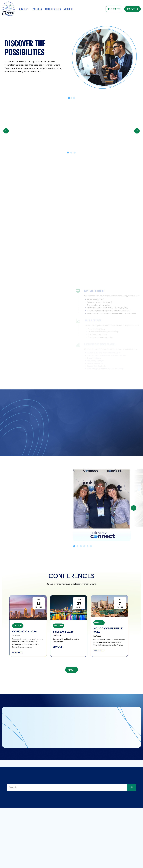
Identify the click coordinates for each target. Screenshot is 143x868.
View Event (18, 652)
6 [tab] (91, 546)
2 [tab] (71, 153)
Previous (6, 131)
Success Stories (53, 9)
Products (37, 9)
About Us (69, 9)
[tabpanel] (102, 505)
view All (72, 670)
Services (23, 9)
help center (114, 9)
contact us (132, 9)
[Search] (132, 787)
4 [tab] (84, 546)
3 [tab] (75, 153)
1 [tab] (68, 153)
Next (137, 131)
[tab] (69, 98)
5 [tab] (88, 546)
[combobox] (67, 787)
